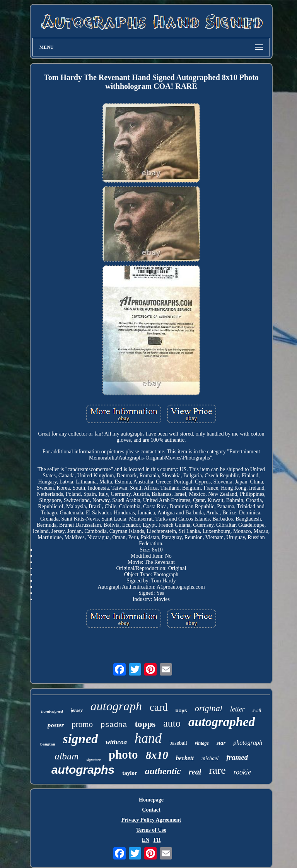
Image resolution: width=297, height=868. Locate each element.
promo (82, 724)
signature (93, 760)
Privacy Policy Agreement (151, 820)
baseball (178, 743)
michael (210, 758)
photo (123, 755)
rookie (242, 772)
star (221, 743)
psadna (114, 725)
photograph (248, 743)
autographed (222, 722)
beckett (185, 758)
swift (257, 710)
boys (181, 711)
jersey (77, 710)
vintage (202, 743)
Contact (151, 810)
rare (217, 770)
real (195, 772)
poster (56, 725)
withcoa (116, 742)
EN (146, 840)
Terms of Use (151, 830)
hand (148, 738)
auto (172, 723)
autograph (116, 706)
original (209, 708)
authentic (163, 771)
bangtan (48, 744)
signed (81, 739)
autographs (83, 770)
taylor (130, 773)
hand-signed (52, 711)
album (67, 756)
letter (237, 709)
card (159, 707)
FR (157, 840)
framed (237, 757)
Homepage (151, 800)
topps (145, 724)
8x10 (157, 755)
